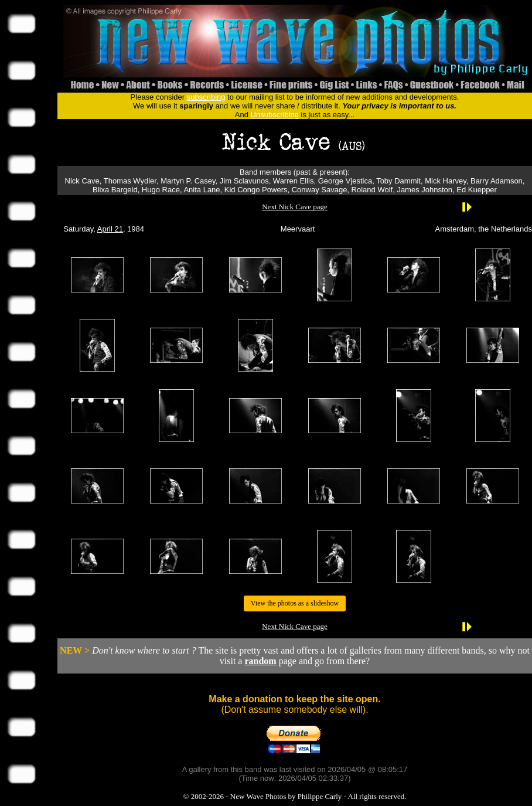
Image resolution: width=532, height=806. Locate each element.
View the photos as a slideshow (295, 603)
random (260, 661)
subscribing (206, 97)
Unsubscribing (275, 115)
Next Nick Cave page (295, 207)
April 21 (110, 229)
